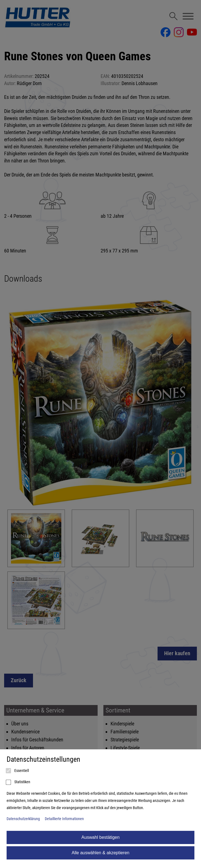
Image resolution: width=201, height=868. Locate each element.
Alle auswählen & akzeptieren (101, 853)
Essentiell (18, 771)
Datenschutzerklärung (23, 819)
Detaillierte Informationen (64, 819)
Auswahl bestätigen (100, 837)
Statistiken (18, 782)
